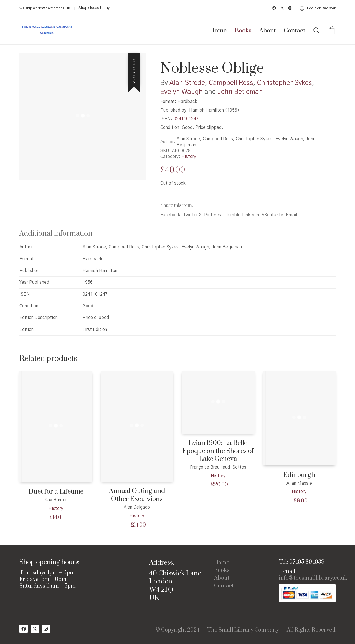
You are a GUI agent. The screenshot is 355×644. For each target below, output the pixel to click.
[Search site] (316, 31)
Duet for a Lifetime (56, 492)
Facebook (170, 215)
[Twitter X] (35, 629)
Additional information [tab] (56, 234)
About (222, 578)
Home (222, 563)
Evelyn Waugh (182, 92)
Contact (224, 586)
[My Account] (318, 8)
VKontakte (272, 215)
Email (291, 215)
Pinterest (214, 215)
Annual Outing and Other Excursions (137, 495)
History (189, 157)
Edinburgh (299, 475)
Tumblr (233, 215)
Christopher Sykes (285, 83)
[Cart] (332, 31)
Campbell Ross (231, 83)
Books (222, 570)
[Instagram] (46, 629)
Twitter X (192, 215)
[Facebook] (24, 629)
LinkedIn (251, 215)
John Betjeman (240, 92)
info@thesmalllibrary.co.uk (313, 578)
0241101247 (186, 119)
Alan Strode (187, 83)
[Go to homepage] (47, 31)
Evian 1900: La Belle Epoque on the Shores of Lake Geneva (218, 451)
